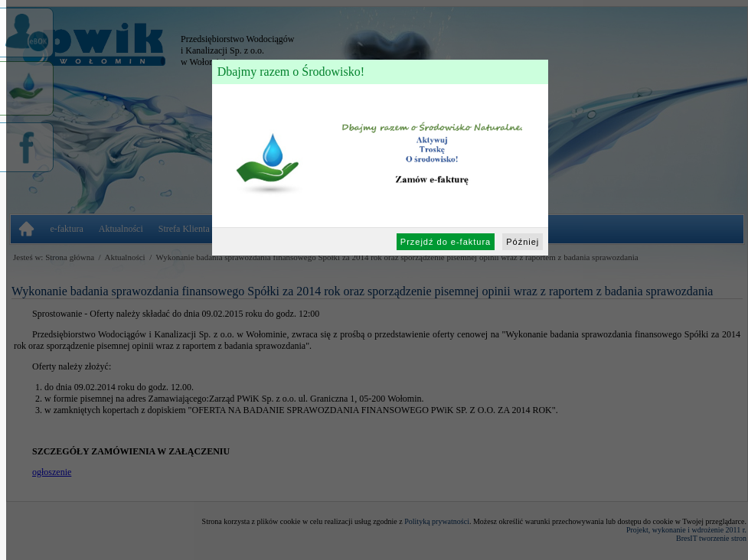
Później (523, 242)
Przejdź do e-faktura (446, 242)
